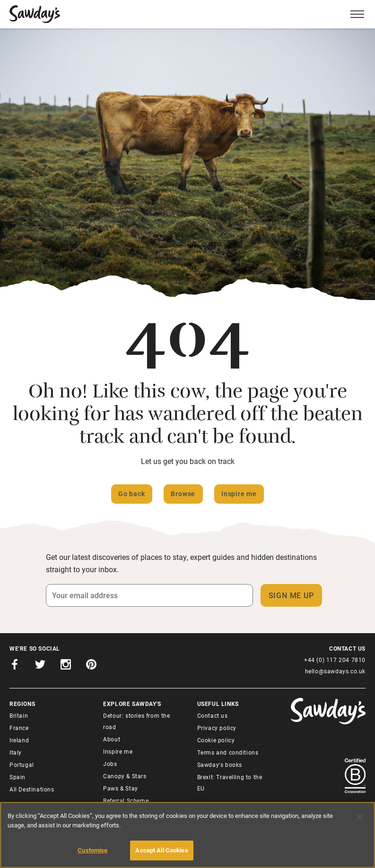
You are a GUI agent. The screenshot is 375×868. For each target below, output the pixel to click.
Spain (17, 777)
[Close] (360, 817)
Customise (92, 850)
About (112, 739)
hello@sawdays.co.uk (335, 671)
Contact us (213, 715)
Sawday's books (220, 765)
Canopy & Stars (125, 776)
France (19, 728)
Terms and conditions (228, 752)
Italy (16, 752)
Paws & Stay (121, 788)
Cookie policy (216, 740)
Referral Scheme (126, 800)
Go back (132, 494)
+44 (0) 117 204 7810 (335, 660)
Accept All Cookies (161, 850)
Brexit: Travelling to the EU (230, 782)
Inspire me (239, 494)
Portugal (22, 765)
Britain (19, 715)
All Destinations (32, 789)
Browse (183, 494)
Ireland (19, 740)
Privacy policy (217, 728)
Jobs (110, 764)
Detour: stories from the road (136, 721)
